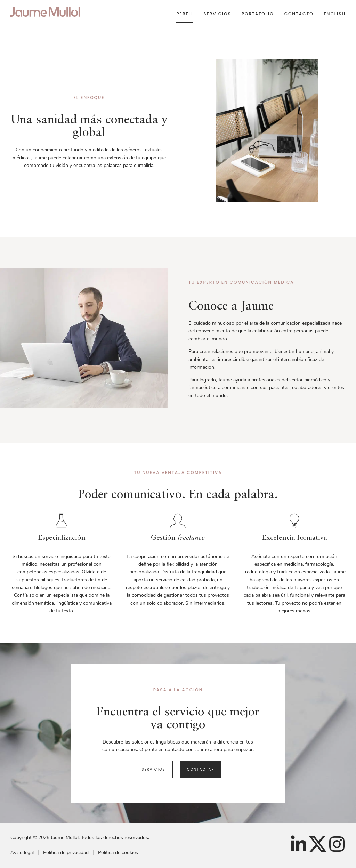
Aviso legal (22, 853)
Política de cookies (118, 853)
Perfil (185, 14)
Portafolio (258, 14)
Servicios (217, 14)
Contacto (299, 14)
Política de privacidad (66, 853)
